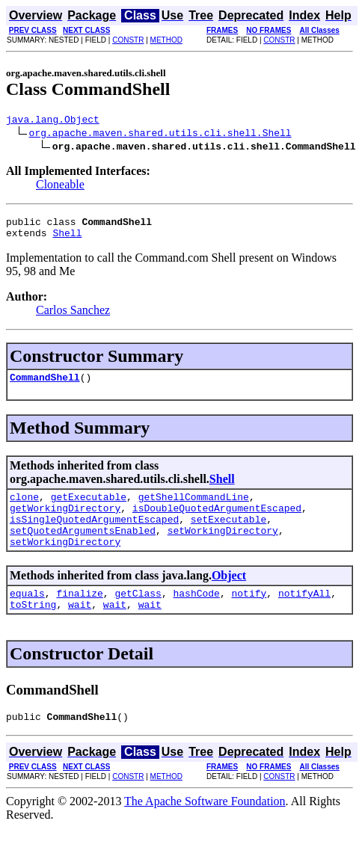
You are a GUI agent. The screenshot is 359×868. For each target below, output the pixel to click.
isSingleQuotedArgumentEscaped (94, 535)
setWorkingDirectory (223, 548)
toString (33, 629)
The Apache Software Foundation (205, 828)
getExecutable (89, 508)
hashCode (196, 615)
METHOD (166, 40)
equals (27, 615)
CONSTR (128, 40)
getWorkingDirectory (65, 521)
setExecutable (228, 535)
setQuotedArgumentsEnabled (83, 548)
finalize (79, 615)
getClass (138, 615)
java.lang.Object (53, 121)
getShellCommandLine (194, 508)
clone (24, 508)
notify (249, 615)
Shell (67, 239)
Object (229, 595)
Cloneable (60, 187)
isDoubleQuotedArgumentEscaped (217, 521)
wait (80, 629)
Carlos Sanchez (73, 317)
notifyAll (304, 615)
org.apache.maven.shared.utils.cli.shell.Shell (160, 135)
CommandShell (45, 386)
